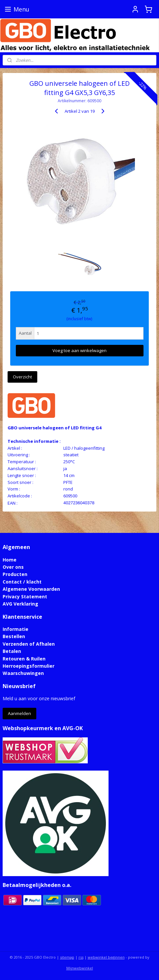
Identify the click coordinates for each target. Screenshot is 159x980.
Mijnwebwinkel (80, 968)
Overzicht (22, 376)
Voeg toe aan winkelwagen (79, 350)
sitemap (67, 957)
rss (81, 957)
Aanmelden (19, 713)
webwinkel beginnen (106, 957)
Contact (12, 582)
